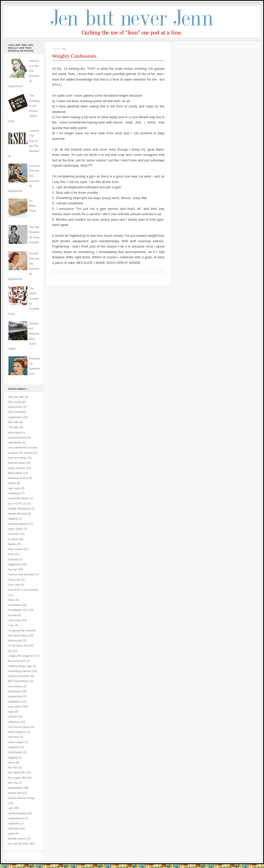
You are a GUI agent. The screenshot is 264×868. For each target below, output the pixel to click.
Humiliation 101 (18, 610)
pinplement (15, 696)
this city (13, 783)
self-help (14, 737)
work (11, 834)
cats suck (14, 488)
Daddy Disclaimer (19, 509)
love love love (17, 661)
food (11, 554)
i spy (11, 625)
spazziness (15, 752)
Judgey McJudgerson (22, 656)
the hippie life (16, 772)
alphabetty (15, 442)
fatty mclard (15, 549)
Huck (11, 600)
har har (13, 569)
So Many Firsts (32, 206)
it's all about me (18, 645)
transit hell (15, 793)
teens (12, 762)
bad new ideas (17, 458)
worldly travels (17, 839)
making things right (20, 666)
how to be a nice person (23, 590)
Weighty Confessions (74, 56)
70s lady (13, 427)
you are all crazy (18, 844)
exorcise (13, 534)
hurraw (13, 615)
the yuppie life (17, 778)
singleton (14, 747)
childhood (14, 493)
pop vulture (15, 707)
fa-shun (13, 539)
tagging (13, 757)
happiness (15, 564)
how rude (14, 585)
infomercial (15, 640)
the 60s (13, 767)
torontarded (15, 788)
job (10, 651)
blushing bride (17, 478)
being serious (17, 468)
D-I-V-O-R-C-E (17, 504)
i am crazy (15, 620)
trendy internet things (21, 798)
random (13, 717)
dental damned (18, 514)
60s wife (13, 422)
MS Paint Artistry (19, 681)
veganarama (16, 818)
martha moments (19, 676)
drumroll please (18, 524)
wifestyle (14, 828)
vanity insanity (17, 813)
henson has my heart (21, 574)
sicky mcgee (16, 742)
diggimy (13, 519)
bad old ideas (17, 463)
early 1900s (15, 529)
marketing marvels (20, 671)
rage (11, 712)
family (12, 544)
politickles (14, 702)
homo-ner (14, 580)
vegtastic (14, 823)
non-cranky (15, 686)
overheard (15, 691)
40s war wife (16, 397)
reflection (14, 722)
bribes (12, 483)
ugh (11, 808)
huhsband (14, 605)
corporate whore (18, 498)
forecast (13, 559)
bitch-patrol (15, 473)
